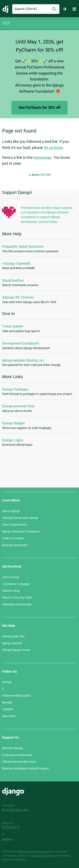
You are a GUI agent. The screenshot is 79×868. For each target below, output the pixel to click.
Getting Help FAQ (13, 636)
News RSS (9, 716)
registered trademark (43, 856)
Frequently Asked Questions (23, 247)
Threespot (12, 828)
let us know (53, 148)
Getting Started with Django (20, 518)
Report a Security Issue (17, 597)
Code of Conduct (13, 538)
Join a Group (11, 577)
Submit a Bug (11, 591)
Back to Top (40, 175)
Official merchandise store (19, 762)
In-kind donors (15, 810)
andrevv (12, 840)
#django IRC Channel (18, 297)
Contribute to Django (16, 584)
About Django (11, 511)
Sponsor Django (13, 748)
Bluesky (7, 702)
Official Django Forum (16, 650)
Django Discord (12, 643)
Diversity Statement (15, 545)
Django (6, 9)
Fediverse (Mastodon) (16, 696)
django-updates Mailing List (23, 360)
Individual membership (17, 604)
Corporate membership (17, 755)
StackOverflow (13, 281)
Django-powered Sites (18, 406)
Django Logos (13, 440)
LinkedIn (8, 709)
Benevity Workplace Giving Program (25, 768)
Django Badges (13, 423)
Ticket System (13, 326)
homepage (43, 157)
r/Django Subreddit (16, 264)
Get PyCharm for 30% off (40, 107)
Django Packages (15, 389)
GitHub (7, 682)
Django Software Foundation (21, 531)
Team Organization (15, 525)
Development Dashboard (21, 343)
